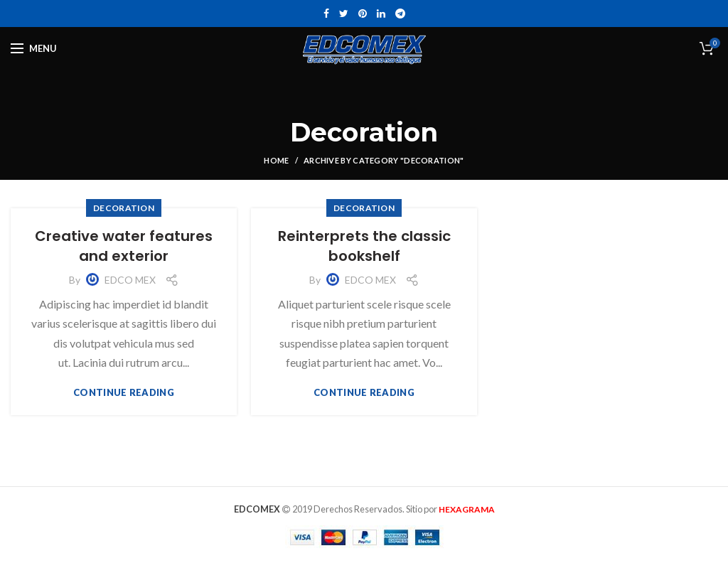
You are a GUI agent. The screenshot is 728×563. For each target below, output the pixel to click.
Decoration (124, 208)
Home (276, 160)
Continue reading (124, 393)
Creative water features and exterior (124, 246)
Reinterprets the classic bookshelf (364, 246)
